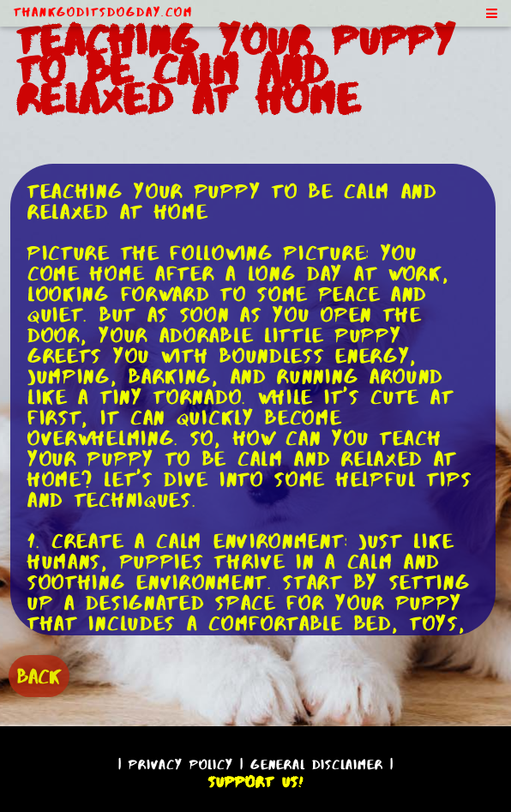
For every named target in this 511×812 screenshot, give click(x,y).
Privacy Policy (181, 764)
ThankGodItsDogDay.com (103, 12)
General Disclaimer (317, 764)
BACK (39, 676)
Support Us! (255, 782)
